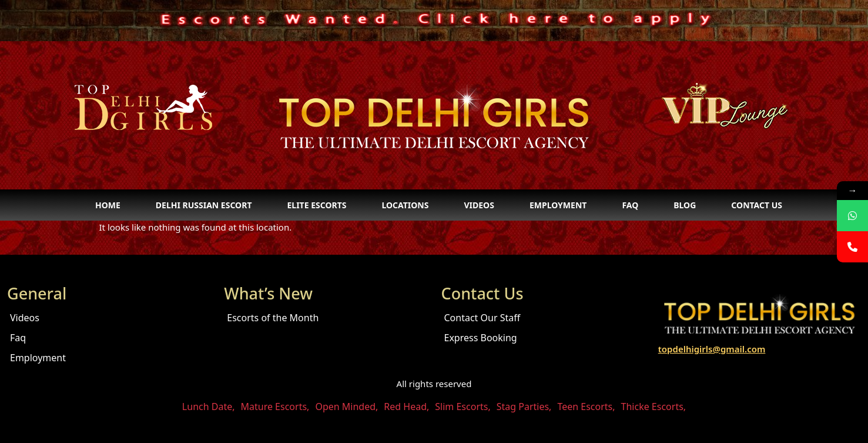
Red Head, (406, 407)
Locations (405, 205)
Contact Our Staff (482, 318)
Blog (685, 205)
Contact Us (757, 205)
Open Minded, (346, 407)
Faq (630, 205)
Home (108, 205)
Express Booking (481, 338)
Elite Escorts (316, 205)
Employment (558, 205)
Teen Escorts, (586, 407)
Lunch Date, (209, 407)
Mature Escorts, (275, 407)
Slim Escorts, (463, 407)
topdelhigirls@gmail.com (712, 349)
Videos (479, 205)
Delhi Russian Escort (204, 205)
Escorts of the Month (273, 318)
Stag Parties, (524, 407)
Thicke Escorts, (654, 407)
